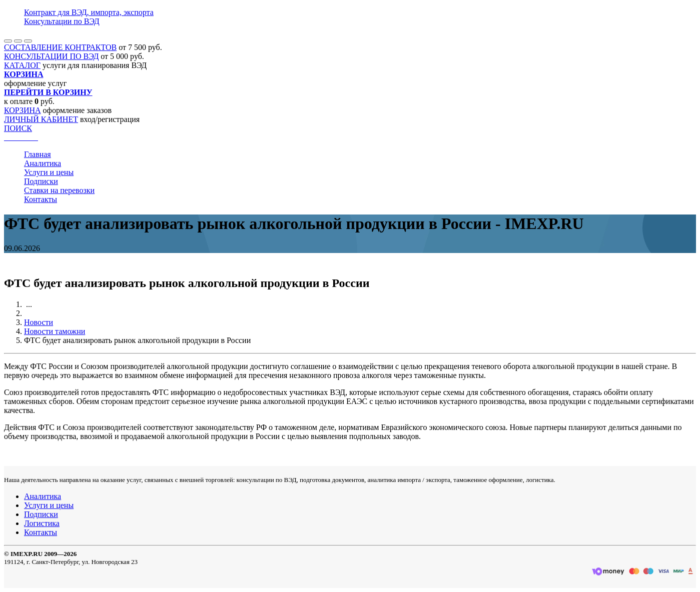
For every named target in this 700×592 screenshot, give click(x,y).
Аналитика (43, 163)
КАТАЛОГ (22, 65)
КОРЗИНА (23, 110)
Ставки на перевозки (59, 190)
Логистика (42, 523)
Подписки (41, 181)
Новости (39, 322)
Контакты (41, 199)
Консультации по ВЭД (62, 21)
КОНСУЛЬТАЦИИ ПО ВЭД (51, 56)
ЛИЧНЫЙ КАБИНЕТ (41, 119)
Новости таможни (55, 331)
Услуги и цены (49, 172)
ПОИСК (18, 128)
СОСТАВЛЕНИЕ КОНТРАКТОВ (60, 47)
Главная (38, 154)
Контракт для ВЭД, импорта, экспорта (89, 12)
